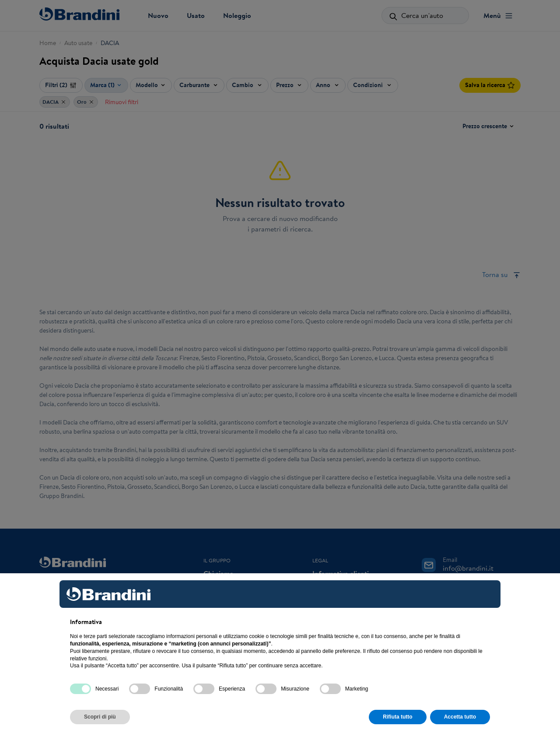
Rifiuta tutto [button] (397, 717)
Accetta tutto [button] (460, 717)
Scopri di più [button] (100, 717)
